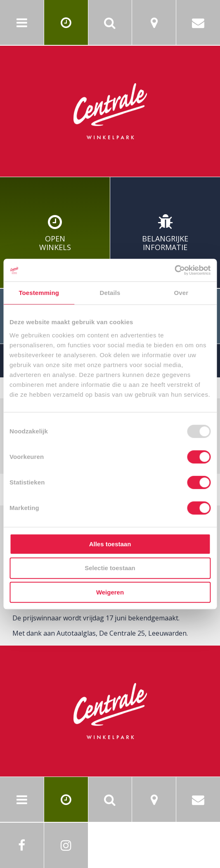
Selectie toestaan (110, 568)
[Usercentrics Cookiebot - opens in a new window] (174, 270)
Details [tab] (110, 293)
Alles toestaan (110, 544)
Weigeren (110, 592)
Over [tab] (181, 293)
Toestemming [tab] (39, 293)
